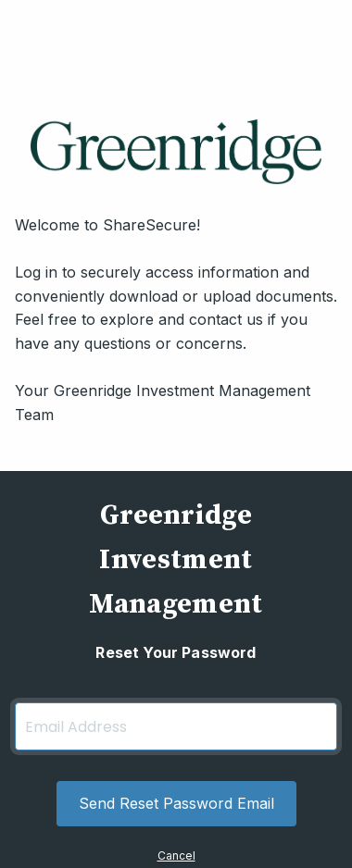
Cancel (176, 856)
